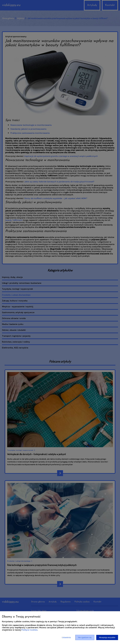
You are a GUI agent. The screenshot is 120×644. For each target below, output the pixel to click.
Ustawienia (66, 637)
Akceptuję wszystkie (107, 637)
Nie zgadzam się (85, 637)
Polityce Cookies (29, 630)
